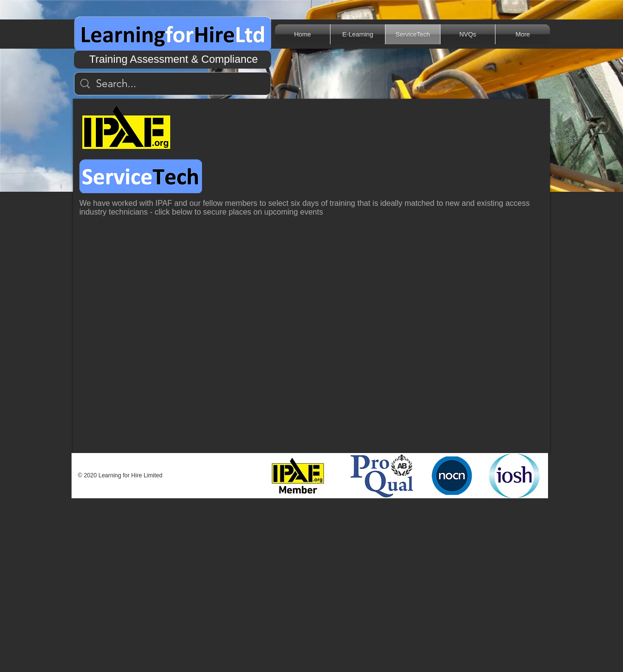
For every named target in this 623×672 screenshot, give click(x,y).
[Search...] (173, 84)
